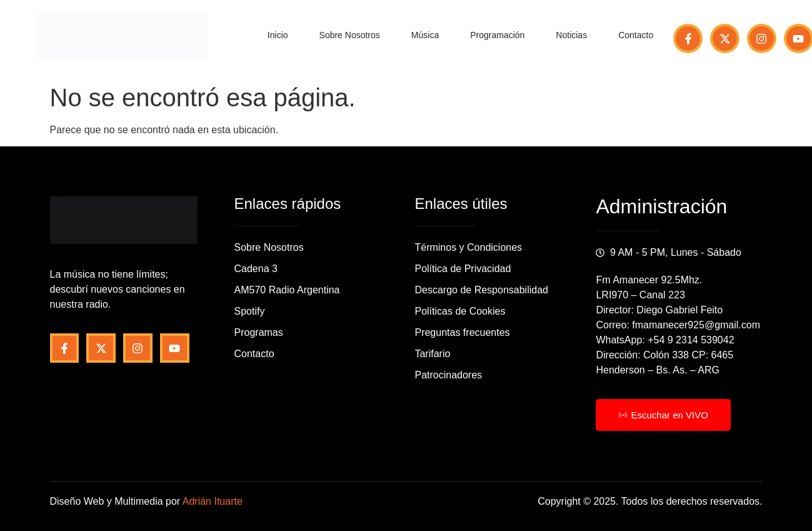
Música (425, 35)
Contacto (636, 35)
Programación (497, 35)
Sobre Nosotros (350, 35)
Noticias (571, 35)
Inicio (278, 35)
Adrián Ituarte (213, 501)
